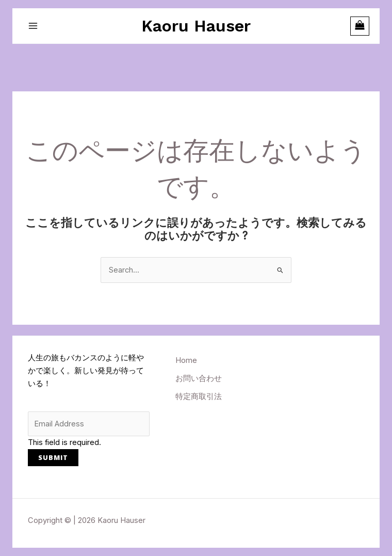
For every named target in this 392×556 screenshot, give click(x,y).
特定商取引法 (199, 396)
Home (186, 360)
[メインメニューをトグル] (33, 26)
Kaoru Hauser (196, 26)
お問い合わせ (199, 378)
